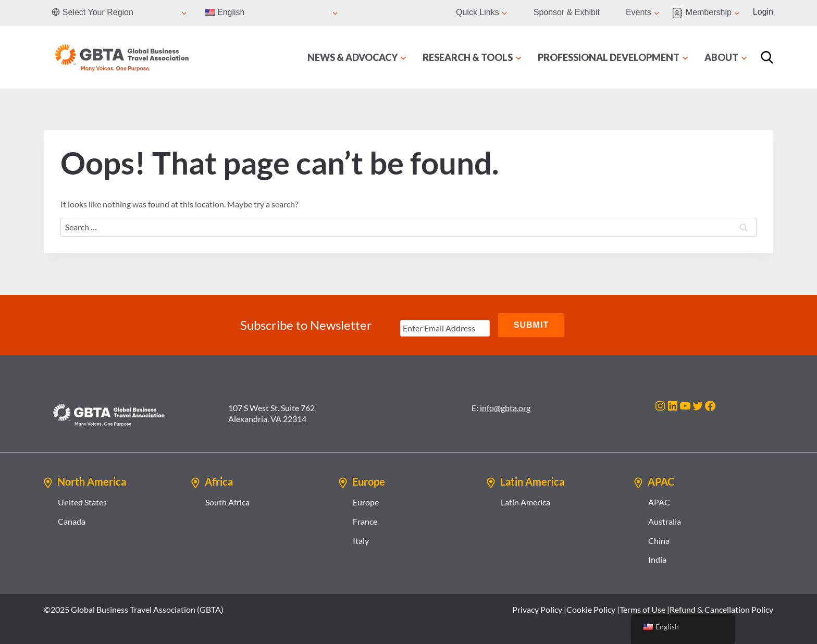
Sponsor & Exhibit (567, 12)
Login (763, 12)
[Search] (767, 57)
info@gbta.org (505, 408)
